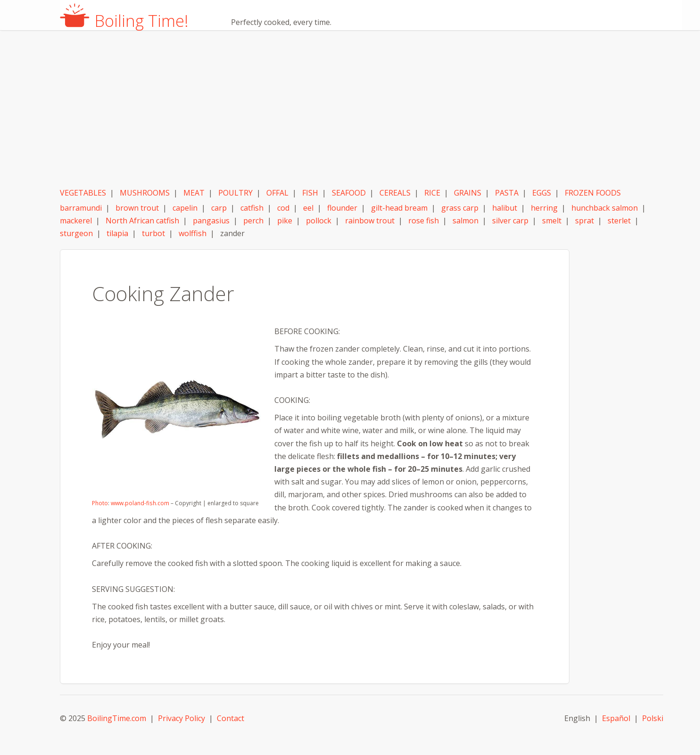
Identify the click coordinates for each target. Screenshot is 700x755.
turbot (153, 233)
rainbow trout (370, 221)
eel (308, 208)
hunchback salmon (605, 208)
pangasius (211, 221)
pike (285, 221)
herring (544, 208)
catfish (252, 208)
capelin (185, 208)
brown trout (137, 208)
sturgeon (76, 233)
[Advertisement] (362, 110)
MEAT (194, 193)
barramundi (81, 208)
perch (253, 221)
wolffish (193, 233)
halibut (505, 208)
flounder (342, 208)
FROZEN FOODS (593, 193)
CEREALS (395, 193)
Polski (653, 718)
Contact (231, 718)
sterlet (619, 221)
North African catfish (142, 221)
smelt (552, 221)
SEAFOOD (349, 193)
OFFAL (277, 193)
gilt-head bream (399, 208)
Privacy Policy (181, 718)
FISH (310, 193)
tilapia (117, 233)
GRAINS (468, 193)
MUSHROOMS (145, 193)
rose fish (424, 221)
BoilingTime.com (117, 718)
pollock (319, 221)
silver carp (510, 221)
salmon (465, 221)
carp (219, 208)
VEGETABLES (83, 193)
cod (283, 208)
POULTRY (235, 193)
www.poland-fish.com (140, 503)
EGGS (542, 193)
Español (616, 718)
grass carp (460, 208)
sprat (585, 221)
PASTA (507, 193)
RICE (432, 193)
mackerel (76, 221)
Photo (100, 503)
